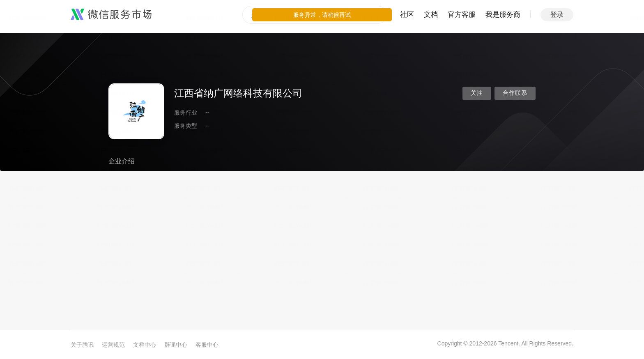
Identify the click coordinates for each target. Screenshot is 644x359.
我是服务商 (503, 15)
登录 (557, 15)
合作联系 (515, 93)
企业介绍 (122, 161)
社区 (407, 15)
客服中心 (207, 345)
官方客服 (462, 15)
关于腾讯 (82, 345)
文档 (431, 15)
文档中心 (145, 345)
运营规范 (113, 345)
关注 (477, 93)
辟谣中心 (176, 345)
